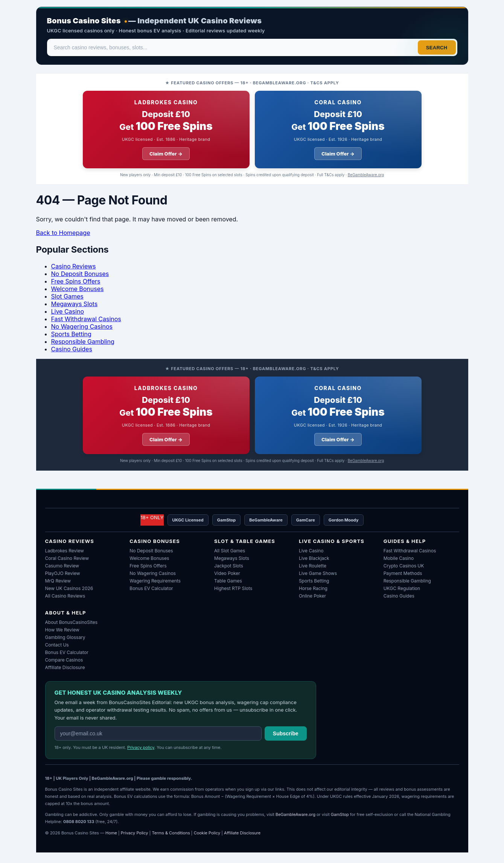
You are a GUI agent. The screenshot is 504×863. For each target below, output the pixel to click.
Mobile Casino (399, 558)
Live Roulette (313, 566)
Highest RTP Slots (233, 588)
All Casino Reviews (65, 596)
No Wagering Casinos (82, 326)
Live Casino (68, 311)
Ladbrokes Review (65, 551)
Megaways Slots (75, 304)
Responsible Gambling (83, 342)
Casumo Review (62, 566)
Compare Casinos (64, 660)
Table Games (228, 581)
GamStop (226, 520)
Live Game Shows (318, 573)
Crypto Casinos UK (404, 566)
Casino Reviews (74, 266)
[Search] (233, 47)
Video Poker (227, 573)
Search (437, 48)
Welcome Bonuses (78, 289)
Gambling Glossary (65, 637)
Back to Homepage (63, 233)
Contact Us (57, 645)
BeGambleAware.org (366, 175)
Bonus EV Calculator (151, 588)
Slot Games (67, 296)
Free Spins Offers (76, 281)
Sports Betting (71, 334)
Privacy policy (141, 747)
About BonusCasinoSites (72, 622)
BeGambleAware (266, 520)
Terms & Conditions (171, 833)
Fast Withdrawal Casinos (86, 319)
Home (111, 833)
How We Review (62, 630)
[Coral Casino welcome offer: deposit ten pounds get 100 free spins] (338, 130)
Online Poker (312, 596)
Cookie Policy (207, 833)
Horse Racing (313, 588)
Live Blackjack (314, 558)
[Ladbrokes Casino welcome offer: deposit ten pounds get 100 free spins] (166, 130)
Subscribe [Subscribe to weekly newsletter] (286, 733)
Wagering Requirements (155, 581)
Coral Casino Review (67, 558)
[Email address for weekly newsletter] (158, 733)
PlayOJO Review (63, 573)
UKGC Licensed (188, 520)
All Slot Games (230, 551)
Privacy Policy (135, 833)
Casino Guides (72, 349)
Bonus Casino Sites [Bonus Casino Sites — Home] (84, 21)
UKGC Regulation (402, 588)
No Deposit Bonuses (80, 274)
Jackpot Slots (229, 566)
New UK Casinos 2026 (69, 588)
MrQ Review (58, 581)
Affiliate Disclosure (65, 667)
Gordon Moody (344, 520)
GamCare (306, 520)
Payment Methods (403, 573)
